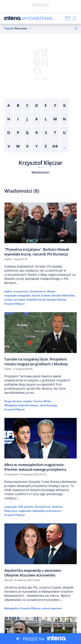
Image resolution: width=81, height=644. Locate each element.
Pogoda (9, 28)
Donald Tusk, (43, 507)
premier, (29, 507)
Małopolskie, (12, 608)
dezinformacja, (49, 405)
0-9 (55, 146)
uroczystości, (21, 291)
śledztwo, (57, 507)
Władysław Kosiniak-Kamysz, (22, 405)
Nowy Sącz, (11, 511)
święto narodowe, (15, 300)
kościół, (36, 295)
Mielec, (48, 401)
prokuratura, (54, 511)
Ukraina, (17, 401)
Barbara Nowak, (57, 300)
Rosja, (8, 401)
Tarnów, (38, 401)
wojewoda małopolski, (18, 295)
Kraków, (46, 295)
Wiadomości (40, 172)
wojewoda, (11, 507)
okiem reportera (52, 608)
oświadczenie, (38, 291)
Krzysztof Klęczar (40, 163)
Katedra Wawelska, (64, 295)
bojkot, (8, 291)
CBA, (21, 507)
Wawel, (51, 291)
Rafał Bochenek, (37, 300)
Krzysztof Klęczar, (31, 608)
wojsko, (28, 401)
